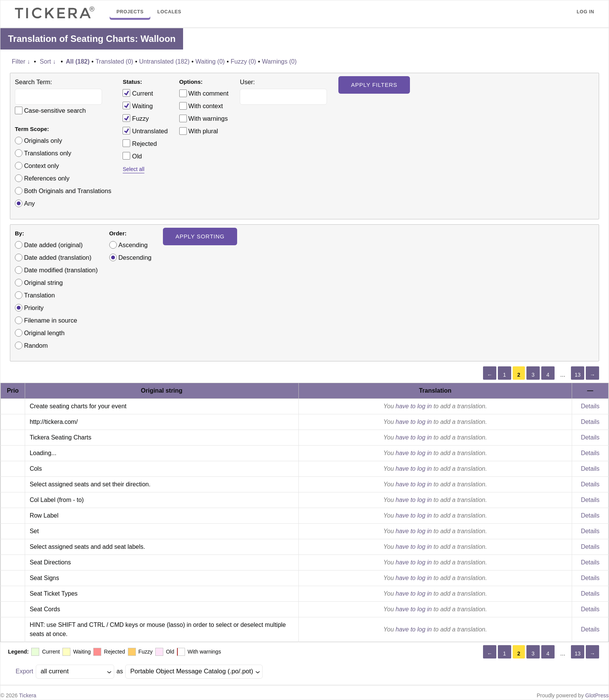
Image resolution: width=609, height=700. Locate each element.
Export (24, 671)
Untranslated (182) (164, 62)
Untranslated (145, 131)
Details (590, 406)
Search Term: (33, 82)
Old (132, 156)
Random (36, 345)
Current (138, 93)
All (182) (78, 62)
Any (29, 203)
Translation (39, 295)
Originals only (43, 141)
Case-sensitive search (55, 110)
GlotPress (597, 695)
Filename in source (50, 320)
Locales (169, 12)
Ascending (133, 245)
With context (206, 106)
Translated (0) (114, 62)
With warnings (208, 118)
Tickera (28, 695)
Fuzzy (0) (243, 62)
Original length (44, 333)
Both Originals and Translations (68, 191)
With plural (203, 131)
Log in (585, 12)
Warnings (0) (279, 62)
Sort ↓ (48, 62)
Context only (41, 166)
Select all (133, 169)
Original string (43, 283)
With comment (208, 93)
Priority (34, 308)
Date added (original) (53, 245)
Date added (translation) (58, 257)
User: (247, 82)
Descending (135, 257)
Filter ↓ (21, 62)
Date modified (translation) (61, 270)
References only (47, 178)
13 (578, 375)
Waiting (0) (210, 62)
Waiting (138, 105)
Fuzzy (136, 118)
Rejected (140, 143)
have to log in (414, 406)
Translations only (48, 153)
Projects (130, 12)
